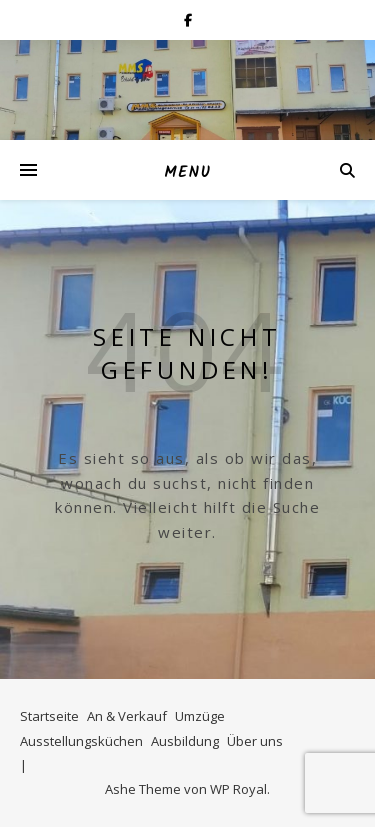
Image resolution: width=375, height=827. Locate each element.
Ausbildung (185, 741)
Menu (187, 173)
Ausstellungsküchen (81, 741)
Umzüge (200, 716)
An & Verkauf (127, 716)
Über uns (255, 741)
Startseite (49, 716)
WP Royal (238, 789)
